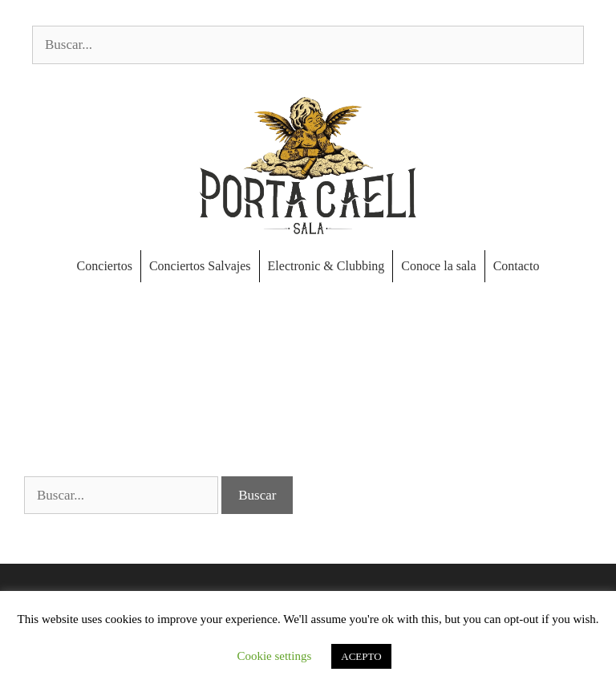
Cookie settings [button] (274, 656)
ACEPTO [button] (361, 656)
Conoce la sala (438, 266)
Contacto (517, 266)
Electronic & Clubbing (326, 266)
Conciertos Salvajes (200, 266)
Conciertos (105, 266)
